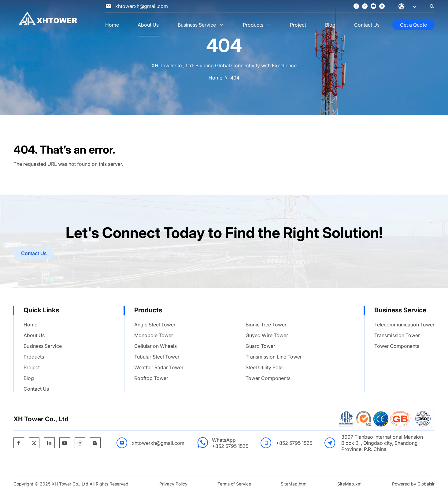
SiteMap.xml (350, 484)
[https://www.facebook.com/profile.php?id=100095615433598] (356, 6)
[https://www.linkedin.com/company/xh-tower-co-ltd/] (365, 6)
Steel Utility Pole (264, 367)
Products (253, 25)
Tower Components (268, 378)
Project (298, 25)
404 (235, 78)
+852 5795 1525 (230, 446)
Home (112, 25)
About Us (148, 25)
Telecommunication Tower (404, 325)
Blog (330, 25)
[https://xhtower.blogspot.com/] (95, 443)
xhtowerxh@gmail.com (158, 443)
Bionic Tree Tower (266, 325)
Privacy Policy (173, 484)
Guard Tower (260, 346)
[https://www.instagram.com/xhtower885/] (80, 443)
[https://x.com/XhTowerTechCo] (382, 6)
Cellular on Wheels (156, 346)
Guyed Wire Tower (267, 335)
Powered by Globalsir (413, 484)
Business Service (197, 25)
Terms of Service (234, 484)
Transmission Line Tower (274, 357)
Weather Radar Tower (159, 367)
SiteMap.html (294, 484)
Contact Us (367, 25)
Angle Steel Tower (155, 325)
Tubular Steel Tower (157, 357)
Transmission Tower (397, 335)
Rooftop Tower (151, 378)
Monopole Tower (154, 335)
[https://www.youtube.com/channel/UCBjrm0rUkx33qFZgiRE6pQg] (373, 6)
